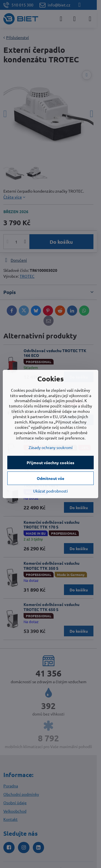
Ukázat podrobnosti (50, 491)
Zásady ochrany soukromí (51, 447)
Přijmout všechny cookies (50, 463)
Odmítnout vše (50, 478)
